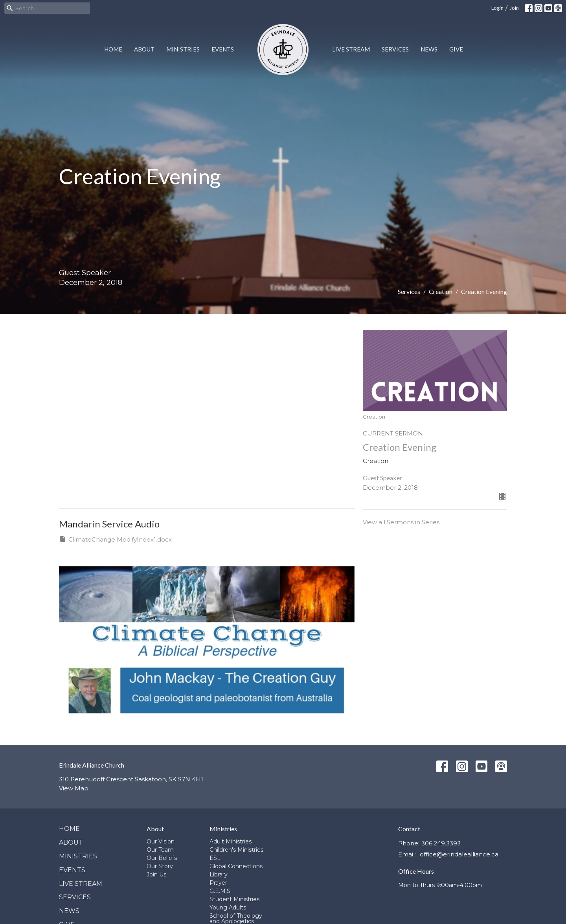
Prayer (218, 883)
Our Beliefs (162, 858)
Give (456, 49)
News (429, 49)
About (144, 49)
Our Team (160, 850)
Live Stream (351, 49)
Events (223, 49)
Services (395, 49)
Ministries (183, 49)
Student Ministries (234, 899)
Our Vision (161, 841)
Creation (441, 291)
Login (497, 8)
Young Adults (228, 907)
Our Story (160, 866)
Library (219, 874)
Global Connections (236, 866)
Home (113, 49)
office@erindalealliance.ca (459, 854)
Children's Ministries (236, 850)
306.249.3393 (441, 843)
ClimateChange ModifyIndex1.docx (115, 539)
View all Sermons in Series (401, 522)
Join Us (156, 874)
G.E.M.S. (221, 891)
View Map (74, 788)
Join (514, 8)
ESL (215, 858)
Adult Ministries (231, 841)
